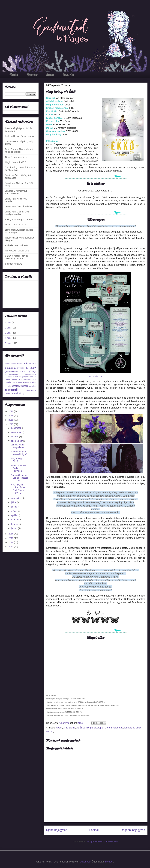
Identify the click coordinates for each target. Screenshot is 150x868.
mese (7, 379)
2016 (11, 534)
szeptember (17, 441)
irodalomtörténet (11, 374)
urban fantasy (18, 393)
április (14, 515)
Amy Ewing (69, 728)
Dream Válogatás (114, 728)
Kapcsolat (68, 75)
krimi (17, 377)
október (15, 437)
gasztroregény (11, 371)
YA (56, 731)
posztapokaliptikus (21, 386)
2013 (11, 547)
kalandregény (31, 374)
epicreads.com (96, 376)
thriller (8, 393)
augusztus (16, 498)
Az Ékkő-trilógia (84, 728)
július (14, 502)
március (15, 520)
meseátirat (16, 379)
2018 (11, 420)
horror (23, 371)
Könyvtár (32, 75)
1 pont (8, 322)
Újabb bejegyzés (57, 830)
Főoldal (14, 75)
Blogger (109, 862)
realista (33, 386)
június (14, 507)
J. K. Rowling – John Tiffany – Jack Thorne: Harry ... (19, 489)
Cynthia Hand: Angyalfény (18, 446)
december (16, 428)
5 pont (59, 728)
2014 (11, 542)
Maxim (50, 731)
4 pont (8, 338)
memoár (33, 377)
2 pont (8, 328)
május (14, 511)
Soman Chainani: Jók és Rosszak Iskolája (19, 478)
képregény (25, 377)
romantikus (14, 390)
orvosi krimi (17, 382)
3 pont (8, 333)
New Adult (10, 364)
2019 (11, 416)
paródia (8, 386)
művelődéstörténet (29, 379)
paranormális (30, 382)
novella (8, 382)
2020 (11, 411)
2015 (11, 538)
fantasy (128, 728)
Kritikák (137, 728)
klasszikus (10, 377)
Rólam (50, 75)
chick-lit (33, 364)
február (15, 524)
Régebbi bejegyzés (133, 830)
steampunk (31, 390)
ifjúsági (32, 371)
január (14, 528)
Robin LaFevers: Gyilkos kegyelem (19, 468)
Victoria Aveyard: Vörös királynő (19, 453)
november (16, 432)
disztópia (99, 728)
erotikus (20, 368)
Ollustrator (85, 862)
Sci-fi (19, 364)
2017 (11, 424)
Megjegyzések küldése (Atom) (103, 842)
